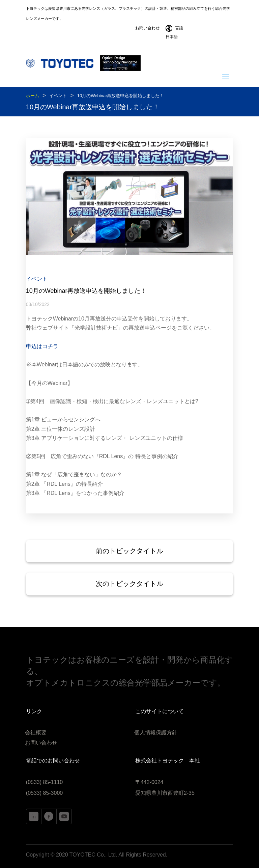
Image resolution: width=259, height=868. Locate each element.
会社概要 (36, 733)
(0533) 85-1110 (44, 782)
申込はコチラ (42, 346)
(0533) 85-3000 (44, 793)
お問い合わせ (147, 28)
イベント (58, 96)
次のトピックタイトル (129, 584)
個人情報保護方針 (156, 733)
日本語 (172, 37)
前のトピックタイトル (129, 551)
